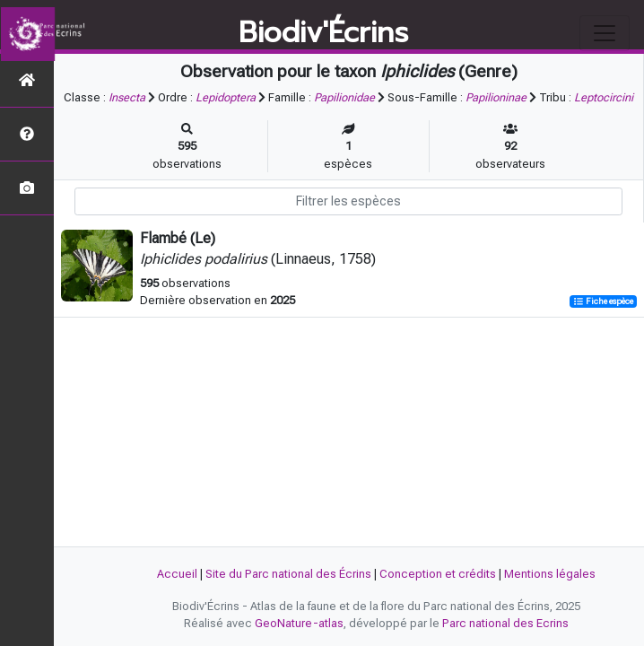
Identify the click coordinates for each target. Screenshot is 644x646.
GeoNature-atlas (299, 623)
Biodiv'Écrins (323, 33)
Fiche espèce (603, 301)
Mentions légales (550, 574)
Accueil (177, 574)
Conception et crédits (438, 574)
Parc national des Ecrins (505, 623)
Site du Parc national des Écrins (288, 574)
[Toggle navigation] (605, 33)
